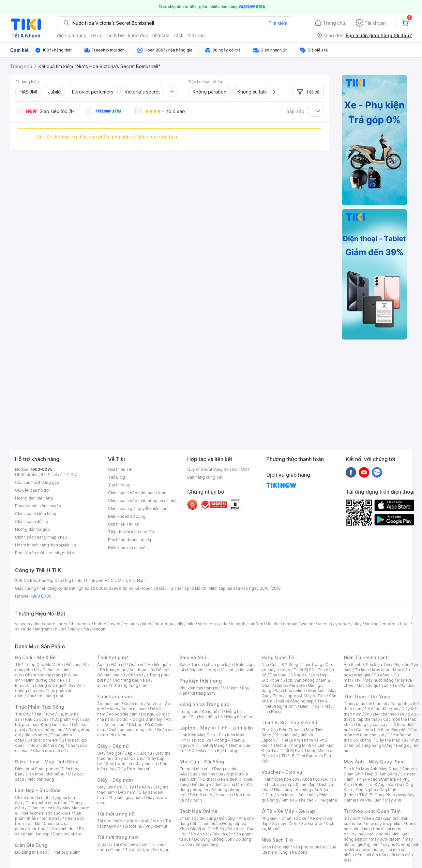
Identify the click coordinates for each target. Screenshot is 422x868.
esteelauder (56, 624)
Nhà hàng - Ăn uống (293, 790)
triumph (238, 624)
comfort (389, 624)
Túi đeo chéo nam (130, 844)
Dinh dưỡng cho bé (44, 680)
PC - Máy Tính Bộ (205, 751)
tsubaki (99, 629)
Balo (184, 665)
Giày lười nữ (146, 764)
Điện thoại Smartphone (37, 769)
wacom (308, 624)
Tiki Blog (116, 477)
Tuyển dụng (119, 485)
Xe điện (317, 818)
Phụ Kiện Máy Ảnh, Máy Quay (371, 769)
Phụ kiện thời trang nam (214, 691)
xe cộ (96, 35)
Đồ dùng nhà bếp (31, 852)
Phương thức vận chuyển (38, 506)
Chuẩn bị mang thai (45, 696)
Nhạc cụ (223, 795)
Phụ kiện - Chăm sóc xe (284, 818)
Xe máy (279, 824)
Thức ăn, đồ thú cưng (45, 745)
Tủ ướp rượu (403, 685)
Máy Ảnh (393, 800)
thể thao (196, 35)
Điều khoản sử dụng (127, 516)
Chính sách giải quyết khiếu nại (137, 508)
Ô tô (294, 824)
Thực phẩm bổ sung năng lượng (381, 743)
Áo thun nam (109, 704)
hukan (61, 629)
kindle (274, 624)
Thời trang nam (114, 696)
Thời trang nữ (113, 657)
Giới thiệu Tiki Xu (124, 524)
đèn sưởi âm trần (371, 855)
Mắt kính (231, 688)
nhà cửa (161, 35)
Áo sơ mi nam (134, 709)
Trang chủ (334, 23)
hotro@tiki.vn (63, 545)
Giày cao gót (109, 753)
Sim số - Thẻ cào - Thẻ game (309, 800)
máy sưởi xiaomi (386, 839)
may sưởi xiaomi (373, 834)
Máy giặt (362, 675)
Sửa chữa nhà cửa (207, 774)
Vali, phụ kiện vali (237, 670)
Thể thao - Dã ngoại (289, 675)
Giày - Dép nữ (113, 746)
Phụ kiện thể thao (381, 714)
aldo (223, 624)
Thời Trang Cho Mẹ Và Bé (39, 665)
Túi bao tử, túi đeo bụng (147, 850)
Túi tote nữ (132, 826)
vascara (23, 624)
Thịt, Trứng (44, 714)
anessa (325, 624)
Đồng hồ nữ (212, 711)
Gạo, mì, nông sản (45, 730)
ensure (130, 624)
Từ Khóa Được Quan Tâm (372, 811)
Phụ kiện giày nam (126, 797)
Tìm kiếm (278, 23)
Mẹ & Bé (297, 685)
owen (115, 624)
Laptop (232, 751)
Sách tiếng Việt (276, 847)
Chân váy (137, 675)
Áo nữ (103, 665)
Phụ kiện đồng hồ (207, 717)
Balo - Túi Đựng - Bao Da (379, 784)
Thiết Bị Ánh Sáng (381, 774)
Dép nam (127, 792)
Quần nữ (137, 665)
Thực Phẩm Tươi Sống (40, 707)
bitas (405, 624)
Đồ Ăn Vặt (200, 834)
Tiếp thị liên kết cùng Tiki (132, 532)
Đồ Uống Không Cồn (213, 839)
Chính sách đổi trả (32, 521)
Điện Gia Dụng (31, 845)
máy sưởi (352, 818)
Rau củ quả (36, 719)
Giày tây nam (138, 787)
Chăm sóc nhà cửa (50, 751)
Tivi (358, 680)
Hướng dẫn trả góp (33, 529)
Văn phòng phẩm (309, 847)
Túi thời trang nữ (116, 814)
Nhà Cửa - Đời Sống (202, 762)
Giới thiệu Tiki (121, 469)
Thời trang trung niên (128, 685)
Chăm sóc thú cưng (198, 818)
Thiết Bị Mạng (212, 745)
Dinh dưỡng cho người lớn (49, 685)
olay (358, 624)
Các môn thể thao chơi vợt (380, 732)
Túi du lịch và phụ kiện (212, 665)
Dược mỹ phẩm (67, 834)
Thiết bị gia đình (66, 852)
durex (146, 624)
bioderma (164, 624)
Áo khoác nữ (141, 670)
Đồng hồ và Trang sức (204, 704)
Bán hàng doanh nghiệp (130, 540)
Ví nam (104, 844)
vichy (75, 629)
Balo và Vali (193, 657)
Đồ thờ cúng (201, 795)
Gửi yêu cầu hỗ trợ (32, 490)
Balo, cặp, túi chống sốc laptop (217, 667)
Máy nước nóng (379, 680)
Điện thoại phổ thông (45, 774)
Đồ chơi (73, 665)
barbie (100, 624)
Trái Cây (23, 714)
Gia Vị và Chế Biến (207, 829)
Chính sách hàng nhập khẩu (41, 537)
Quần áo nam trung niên (131, 730)
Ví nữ (157, 821)
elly (180, 624)
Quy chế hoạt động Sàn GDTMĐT (219, 469)
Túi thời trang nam (118, 837)
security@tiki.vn (61, 553)
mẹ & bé (115, 35)
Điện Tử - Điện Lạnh (366, 657)
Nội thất (207, 779)
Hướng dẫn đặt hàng (34, 498)
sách (179, 35)
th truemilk (81, 624)
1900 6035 (41, 596)
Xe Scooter (312, 824)
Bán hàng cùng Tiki (205, 477)
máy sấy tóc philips (384, 824)
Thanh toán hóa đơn (280, 779)
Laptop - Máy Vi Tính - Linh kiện (216, 728)
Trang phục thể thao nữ (365, 704)
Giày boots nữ (119, 764)
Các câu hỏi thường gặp (37, 482)
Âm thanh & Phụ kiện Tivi (367, 665)
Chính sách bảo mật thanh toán (137, 493)
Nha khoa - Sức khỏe (296, 795)
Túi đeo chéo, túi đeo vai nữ (123, 821)
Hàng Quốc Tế (278, 657)
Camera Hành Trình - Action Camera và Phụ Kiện (380, 779)
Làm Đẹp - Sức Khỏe (38, 790)
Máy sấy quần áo (373, 685)
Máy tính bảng (41, 779)
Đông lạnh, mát (55, 724)
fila (86, 629)
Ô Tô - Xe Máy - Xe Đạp (288, 811)
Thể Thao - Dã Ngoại (368, 696)
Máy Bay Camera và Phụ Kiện (379, 797)
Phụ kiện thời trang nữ (199, 688)
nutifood (257, 624)
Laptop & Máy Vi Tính (306, 696)
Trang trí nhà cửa (195, 769)
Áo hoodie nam (123, 714)
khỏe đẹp (138, 35)
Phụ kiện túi (156, 826)
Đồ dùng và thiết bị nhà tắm (218, 784)
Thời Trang (312, 665)
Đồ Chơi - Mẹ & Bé (35, 657)
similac (372, 624)
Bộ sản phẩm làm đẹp (49, 831)
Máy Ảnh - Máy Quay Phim (374, 762)
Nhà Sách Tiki (278, 840)
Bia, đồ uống (36, 735)
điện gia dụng (72, 35)
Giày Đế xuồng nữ (134, 769)
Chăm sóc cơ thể (43, 808)
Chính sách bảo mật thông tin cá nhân (143, 501)
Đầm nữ (118, 665)
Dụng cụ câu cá (371, 724)
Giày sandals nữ (129, 758)
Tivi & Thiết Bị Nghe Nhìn (295, 704)
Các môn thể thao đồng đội (381, 730)
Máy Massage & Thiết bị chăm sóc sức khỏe (52, 810)
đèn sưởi (372, 818)
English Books (294, 852)
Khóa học (311, 779)
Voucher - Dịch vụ (282, 772)
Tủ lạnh (362, 670)
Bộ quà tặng (207, 844)
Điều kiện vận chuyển (128, 548)
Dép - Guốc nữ (138, 753)
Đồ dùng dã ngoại (381, 709)
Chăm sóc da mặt (32, 797)
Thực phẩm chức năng (46, 803)
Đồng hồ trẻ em (240, 717)
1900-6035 (42, 469)
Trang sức (189, 711)
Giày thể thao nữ (391, 740)
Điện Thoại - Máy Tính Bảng (47, 762)
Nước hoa (36, 829)
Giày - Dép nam (115, 780)
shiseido (23, 629)
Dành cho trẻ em (43, 740)
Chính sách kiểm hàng (36, 514)
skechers (207, 624)
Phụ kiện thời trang (201, 681)
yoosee (343, 624)
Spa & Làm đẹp (301, 784)
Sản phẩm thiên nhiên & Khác (48, 816)
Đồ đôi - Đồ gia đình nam (139, 719)
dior (37, 624)
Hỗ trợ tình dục (62, 829)
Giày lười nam (110, 787)
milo (191, 624)
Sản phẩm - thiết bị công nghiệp (299, 698)
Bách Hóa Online (198, 811)
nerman (290, 624)
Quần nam (134, 704)
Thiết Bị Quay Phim (377, 795)
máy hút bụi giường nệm (378, 842)
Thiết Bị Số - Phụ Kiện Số (289, 723)
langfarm (43, 629)
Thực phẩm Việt (64, 719)
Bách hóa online (290, 691)
